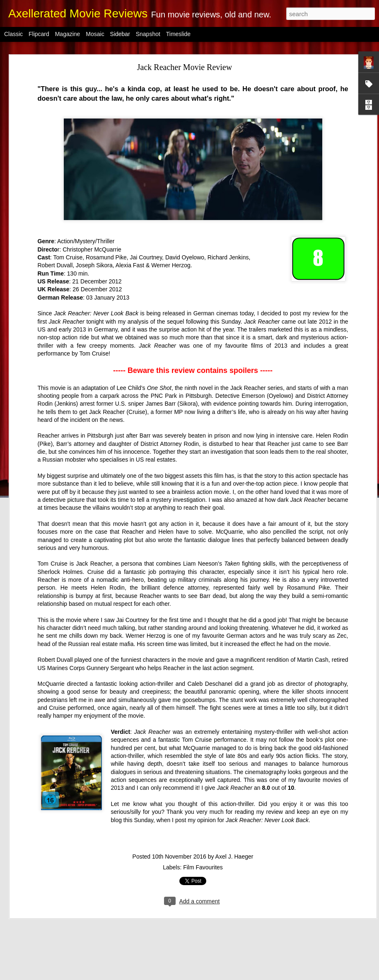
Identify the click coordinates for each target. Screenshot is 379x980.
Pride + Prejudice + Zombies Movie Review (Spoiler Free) (79, 946)
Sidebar (120, 34)
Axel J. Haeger (234, 820)
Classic (13, 34)
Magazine (68, 34)
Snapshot (148, 34)
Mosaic (95, 34)
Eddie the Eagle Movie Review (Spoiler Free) (66, 890)
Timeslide (178, 34)
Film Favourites (203, 831)
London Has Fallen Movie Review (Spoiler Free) (69, 964)
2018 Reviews (241, 922)
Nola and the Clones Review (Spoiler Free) (63, 908)
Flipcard (39, 34)
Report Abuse (265, 975)
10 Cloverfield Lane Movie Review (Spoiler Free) (70, 927)
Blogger (240, 975)
